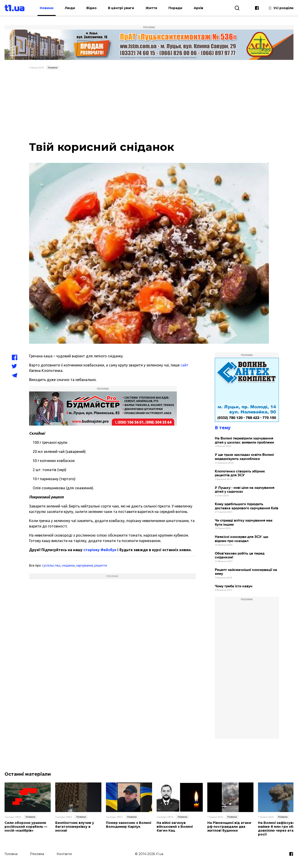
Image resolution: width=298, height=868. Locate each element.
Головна (11, 854)
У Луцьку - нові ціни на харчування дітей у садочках (245, 490)
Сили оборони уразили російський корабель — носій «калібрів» (26, 827)
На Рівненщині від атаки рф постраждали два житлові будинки (229, 827)
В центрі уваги (124, 8)
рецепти (101, 565)
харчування (85, 565)
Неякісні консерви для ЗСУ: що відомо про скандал (242, 539)
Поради (178, 8)
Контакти (64, 854)
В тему (223, 428)
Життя (154, 8)
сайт (184, 365)
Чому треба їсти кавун (234, 586)
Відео (94, 8)
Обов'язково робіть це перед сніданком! (240, 556)
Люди (72, 8)
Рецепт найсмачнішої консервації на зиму (246, 572)
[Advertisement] (149, 106)
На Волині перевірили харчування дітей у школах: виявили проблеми (244, 440)
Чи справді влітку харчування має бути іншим (244, 523)
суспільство (51, 565)
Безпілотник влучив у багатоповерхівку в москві (74, 827)
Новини (49, 8)
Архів (201, 8)
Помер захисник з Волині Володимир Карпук (128, 825)
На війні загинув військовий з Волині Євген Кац (175, 827)
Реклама (37, 854)
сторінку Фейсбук (100, 550)
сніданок (68, 565)
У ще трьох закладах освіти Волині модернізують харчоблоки (244, 457)
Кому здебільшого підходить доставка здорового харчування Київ (247, 506)
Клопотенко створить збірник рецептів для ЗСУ (240, 473)
